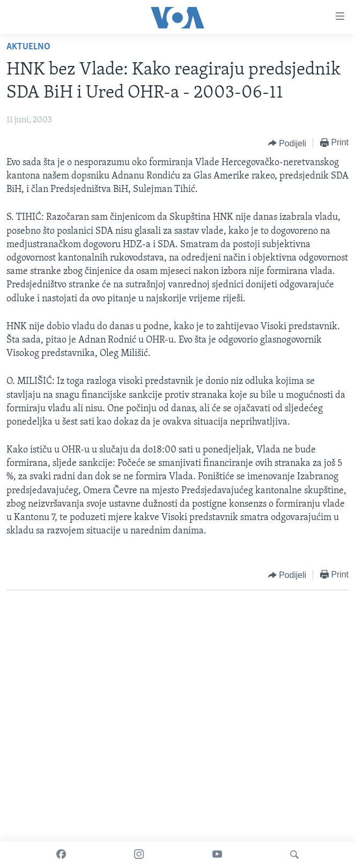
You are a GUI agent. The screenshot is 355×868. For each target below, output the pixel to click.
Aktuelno (28, 47)
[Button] (287, 143)
